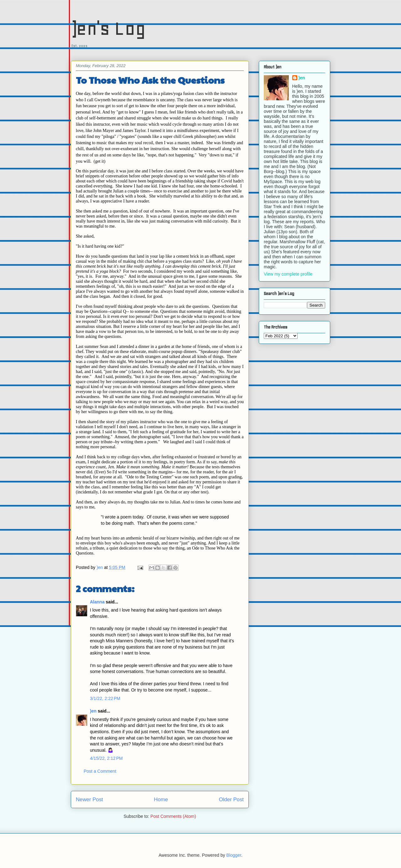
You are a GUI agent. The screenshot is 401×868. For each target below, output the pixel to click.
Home (161, 800)
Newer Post (89, 800)
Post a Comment (100, 771)
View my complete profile (288, 274)
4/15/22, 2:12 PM (106, 758)
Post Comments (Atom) (173, 816)
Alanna (97, 602)
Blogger (234, 855)
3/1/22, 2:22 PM (105, 698)
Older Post (231, 800)
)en (93, 711)
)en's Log (108, 28)
